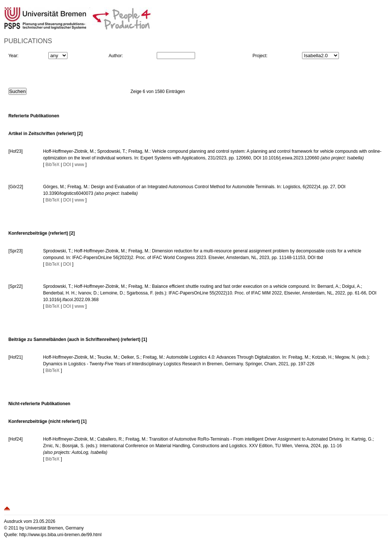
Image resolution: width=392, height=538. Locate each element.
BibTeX (52, 165)
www (79, 165)
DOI (67, 165)
